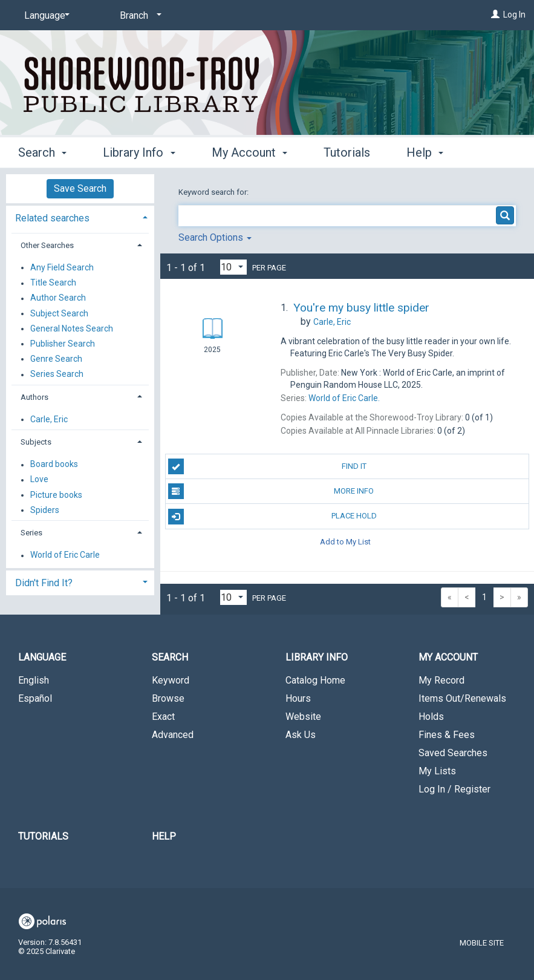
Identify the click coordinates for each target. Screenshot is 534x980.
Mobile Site (482, 943)
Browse (168, 698)
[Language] (45, 16)
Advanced (173, 735)
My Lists (437, 771)
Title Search (53, 283)
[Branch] (138, 16)
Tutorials (347, 151)
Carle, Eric (49, 419)
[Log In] (495, 15)
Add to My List (345, 542)
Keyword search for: (214, 192)
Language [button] (42, 657)
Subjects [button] (36, 442)
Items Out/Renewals (462, 698)
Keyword (171, 680)
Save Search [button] (80, 188)
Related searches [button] (52, 218)
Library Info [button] (139, 151)
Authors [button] (34, 397)
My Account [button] (249, 151)
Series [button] (31, 533)
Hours (298, 698)
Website (303, 717)
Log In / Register (454, 789)
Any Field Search (62, 267)
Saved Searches (453, 753)
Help (164, 836)
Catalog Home (315, 680)
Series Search (57, 374)
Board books (54, 465)
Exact (163, 717)
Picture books (56, 495)
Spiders (45, 510)
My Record (441, 680)
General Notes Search (72, 328)
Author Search (58, 298)
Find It (267, 466)
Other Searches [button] (47, 245)
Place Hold (272, 517)
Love (39, 480)
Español (35, 698)
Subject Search (59, 313)
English (34, 680)
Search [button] (42, 151)
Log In (514, 15)
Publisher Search (63, 344)
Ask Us (301, 735)
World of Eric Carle (65, 555)
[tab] (80, 217)
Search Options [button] (215, 237)
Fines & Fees (447, 735)
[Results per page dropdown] (233, 267)
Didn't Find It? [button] (44, 583)
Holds (431, 717)
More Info (271, 491)
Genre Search (56, 359)
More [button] (430, 152)
